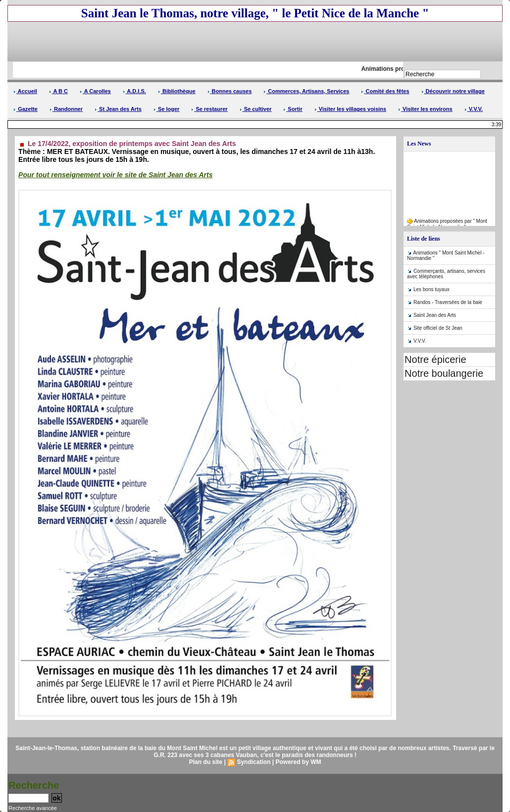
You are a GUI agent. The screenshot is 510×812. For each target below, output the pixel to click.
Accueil (25, 91)
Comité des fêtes (385, 91)
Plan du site (206, 762)
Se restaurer (209, 109)
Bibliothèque (177, 91)
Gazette (25, 109)
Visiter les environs (425, 109)
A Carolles (95, 91)
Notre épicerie (435, 359)
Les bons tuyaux (432, 289)
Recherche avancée (33, 808)
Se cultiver (256, 109)
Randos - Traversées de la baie (448, 302)
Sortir (293, 109)
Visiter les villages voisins (350, 109)
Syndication (254, 762)
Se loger (166, 109)
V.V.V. (474, 109)
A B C (58, 91)
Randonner (66, 109)
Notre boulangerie (444, 373)
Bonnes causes (230, 91)
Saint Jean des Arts (435, 315)
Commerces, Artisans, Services (306, 91)
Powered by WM (298, 762)
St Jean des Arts (118, 109)
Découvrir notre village (453, 91)
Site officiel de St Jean (438, 328)
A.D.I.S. (134, 91)
